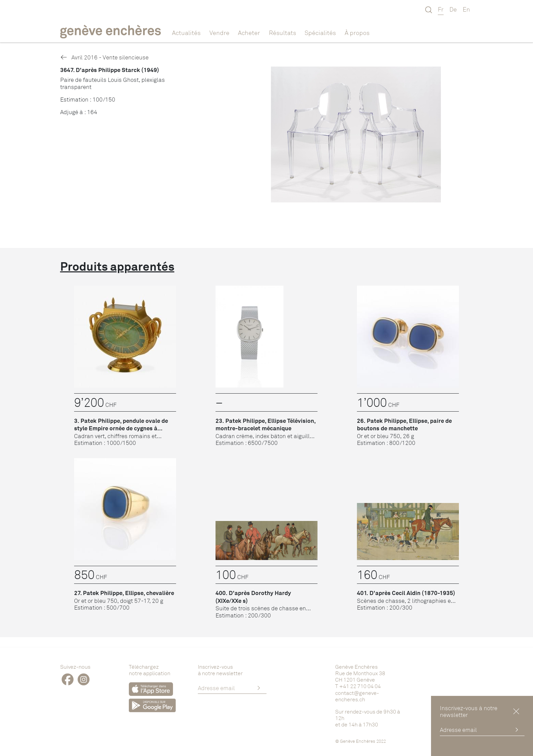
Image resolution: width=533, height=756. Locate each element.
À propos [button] (357, 33)
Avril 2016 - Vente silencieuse (104, 57)
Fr (441, 9)
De (453, 9)
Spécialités (320, 33)
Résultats (282, 33)
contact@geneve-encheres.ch (357, 696)
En (466, 9)
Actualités (186, 33)
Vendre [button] (219, 33)
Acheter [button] (249, 33)
